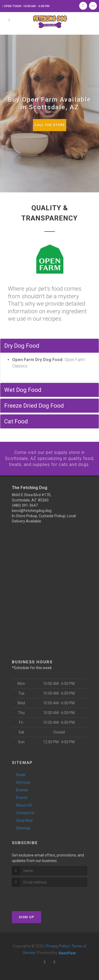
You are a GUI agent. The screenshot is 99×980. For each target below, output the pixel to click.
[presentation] (40, 896)
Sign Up (27, 917)
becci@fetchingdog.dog (32, 510)
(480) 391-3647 (25, 505)
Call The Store (49, 125)
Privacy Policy (58, 946)
